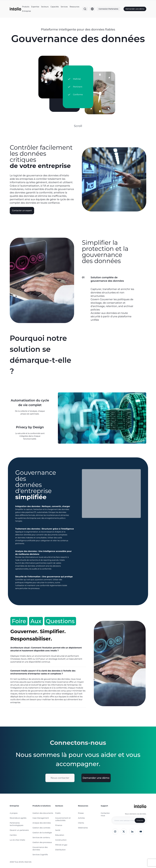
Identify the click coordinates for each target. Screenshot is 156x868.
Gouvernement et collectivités (63, 819)
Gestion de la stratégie (42, 833)
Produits (26, 7)
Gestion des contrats (41, 828)
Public (58, 813)
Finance (59, 825)
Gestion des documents (43, 813)
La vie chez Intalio (17, 840)
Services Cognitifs (40, 855)
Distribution (60, 850)
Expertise (35, 7)
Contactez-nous (105, 814)
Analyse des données (42, 823)
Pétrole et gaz (61, 845)
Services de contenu (41, 838)
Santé (58, 830)
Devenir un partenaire (19, 830)
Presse (81, 813)
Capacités (55, 7)
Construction (61, 840)
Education (60, 835)
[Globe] (92, 9)
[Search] (85, 9)
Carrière (13, 835)
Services (64, 7)
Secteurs (45, 7)
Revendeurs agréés (18, 818)
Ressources (74, 7)
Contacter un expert (22, 211)
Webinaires (83, 828)
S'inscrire (140, 820)
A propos (14, 813)
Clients (81, 823)
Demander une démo (135, 9)
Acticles (81, 818)
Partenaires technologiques (17, 824)
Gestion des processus (42, 842)
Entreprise (26, 11)
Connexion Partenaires (108, 9)
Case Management (41, 818)
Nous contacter (60, 778)
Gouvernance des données (40, 848)
